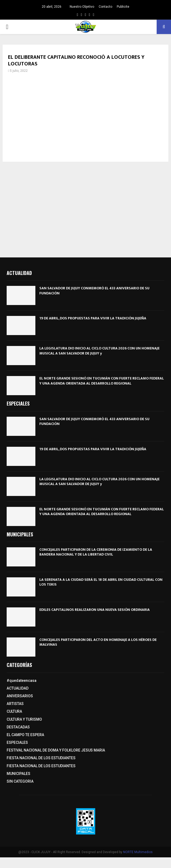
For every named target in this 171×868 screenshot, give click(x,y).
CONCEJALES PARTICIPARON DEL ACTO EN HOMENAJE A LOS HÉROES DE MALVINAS (98, 642)
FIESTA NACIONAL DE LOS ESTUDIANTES (41, 758)
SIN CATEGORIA (20, 781)
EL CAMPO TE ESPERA (25, 735)
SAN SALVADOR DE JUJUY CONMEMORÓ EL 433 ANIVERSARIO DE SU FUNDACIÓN (94, 291)
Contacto (105, 7)
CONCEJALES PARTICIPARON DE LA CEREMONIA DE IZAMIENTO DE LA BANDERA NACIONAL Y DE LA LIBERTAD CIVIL (96, 552)
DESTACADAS (18, 727)
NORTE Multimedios (138, 852)
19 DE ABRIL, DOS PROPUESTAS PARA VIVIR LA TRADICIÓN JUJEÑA (93, 318)
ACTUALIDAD (18, 688)
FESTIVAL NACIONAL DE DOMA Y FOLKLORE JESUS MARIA (56, 750)
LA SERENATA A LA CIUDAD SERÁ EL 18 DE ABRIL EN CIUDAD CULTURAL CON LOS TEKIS (101, 582)
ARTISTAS (15, 704)
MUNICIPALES (18, 774)
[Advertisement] (85, 119)
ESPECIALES (17, 742)
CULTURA (14, 711)
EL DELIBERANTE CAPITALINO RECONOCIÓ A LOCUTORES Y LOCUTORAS (76, 60)
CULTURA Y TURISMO (24, 719)
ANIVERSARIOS (20, 696)
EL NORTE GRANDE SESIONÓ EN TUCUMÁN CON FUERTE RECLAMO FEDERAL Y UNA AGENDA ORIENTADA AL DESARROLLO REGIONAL (102, 381)
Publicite (123, 7)
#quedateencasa (22, 681)
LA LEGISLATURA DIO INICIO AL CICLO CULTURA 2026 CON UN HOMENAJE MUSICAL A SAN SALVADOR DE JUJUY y (99, 351)
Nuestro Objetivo (82, 7)
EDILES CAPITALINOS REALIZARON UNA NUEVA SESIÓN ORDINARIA (95, 610)
